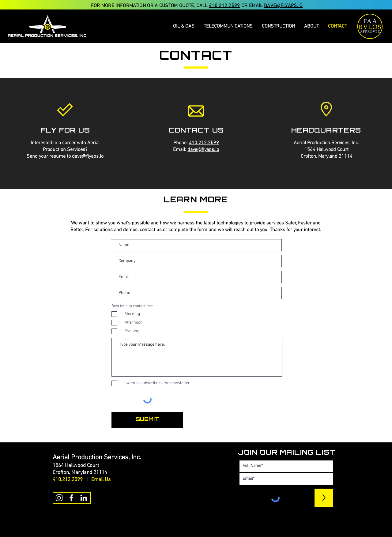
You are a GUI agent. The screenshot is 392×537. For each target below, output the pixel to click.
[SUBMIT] (147, 420)
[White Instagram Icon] (59, 498)
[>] (324, 498)
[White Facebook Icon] (71, 498)
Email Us (101, 480)
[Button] (111, 531)
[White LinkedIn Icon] (84, 498)
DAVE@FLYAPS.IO (283, 6)
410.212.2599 (224, 6)
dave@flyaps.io (88, 156)
